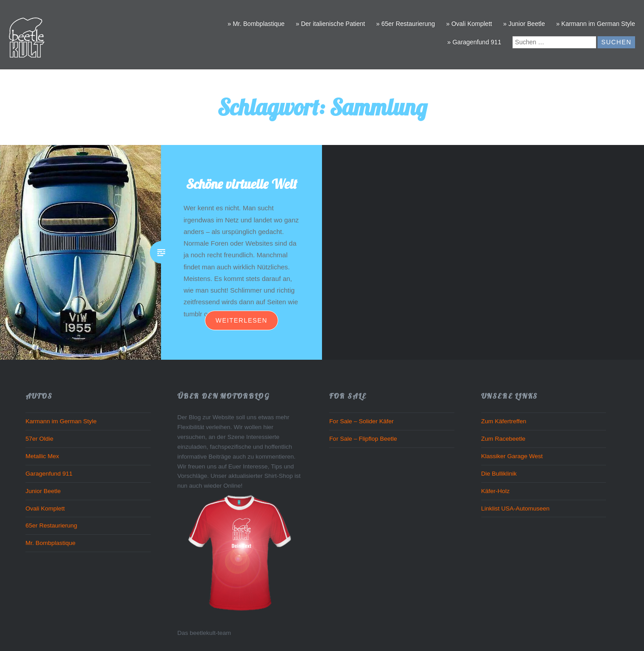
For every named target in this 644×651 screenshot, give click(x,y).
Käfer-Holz (496, 491)
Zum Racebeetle (503, 439)
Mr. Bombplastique (51, 543)
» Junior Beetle (524, 24)
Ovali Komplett (45, 508)
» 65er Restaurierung (406, 24)
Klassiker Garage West (512, 456)
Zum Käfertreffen (504, 421)
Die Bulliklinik (499, 474)
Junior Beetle (43, 491)
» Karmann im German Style (595, 24)
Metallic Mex (42, 456)
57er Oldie (39, 439)
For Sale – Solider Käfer (361, 421)
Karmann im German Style (61, 421)
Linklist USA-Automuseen (515, 508)
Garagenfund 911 (49, 474)
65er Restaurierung (51, 525)
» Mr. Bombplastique (256, 24)
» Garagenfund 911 (474, 42)
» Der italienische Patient (330, 24)
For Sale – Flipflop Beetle (363, 439)
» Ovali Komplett (469, 24)
